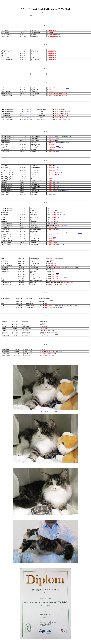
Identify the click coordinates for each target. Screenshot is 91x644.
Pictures (68, 88)
